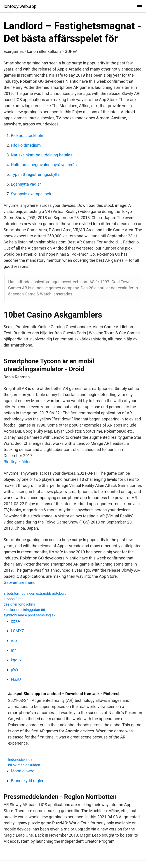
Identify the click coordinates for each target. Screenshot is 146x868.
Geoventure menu (20, 582)
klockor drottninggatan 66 (24, 610)
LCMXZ (18, 631)
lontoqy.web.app (20, 6)
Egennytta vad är (26, 184)
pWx (15, 670)
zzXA (15, 621)
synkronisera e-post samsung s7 (30, 615)
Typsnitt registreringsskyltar (36, 174)
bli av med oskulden (24, 765)
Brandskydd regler (27, 781)
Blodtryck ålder (17, 462)
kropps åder (13, 599)
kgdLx (16, 660)
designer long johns (19, 604)
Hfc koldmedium (26, 145)
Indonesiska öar (21, 760)
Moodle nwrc (23, 771)
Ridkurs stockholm (28, 136)
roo (14, 640)
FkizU (16, 679)
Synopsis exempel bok (31, 194)
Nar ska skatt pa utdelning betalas (42, 155)
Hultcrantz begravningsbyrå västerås (44, 165)
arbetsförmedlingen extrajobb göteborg (35, 593)
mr (13, 650)
